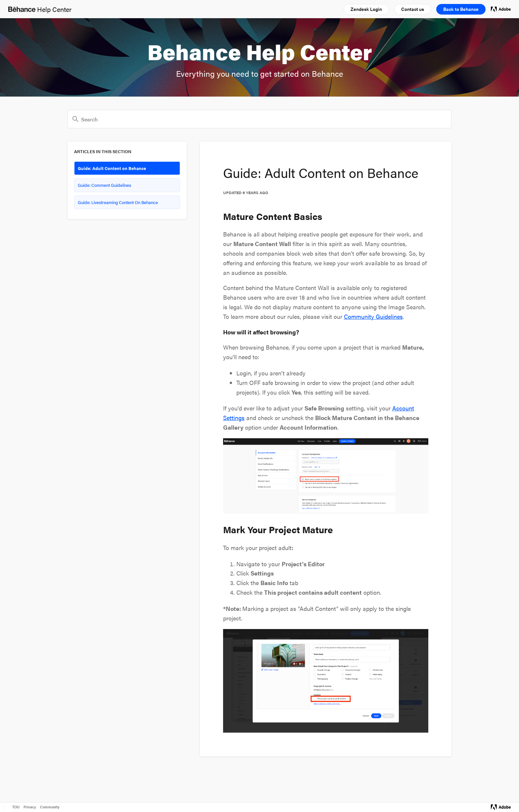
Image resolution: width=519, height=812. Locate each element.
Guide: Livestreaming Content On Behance (118, 202)
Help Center (40, 9)
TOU (16, 807)
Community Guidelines (373, 316)
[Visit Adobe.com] (501, 807)
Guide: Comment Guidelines (104, 185)
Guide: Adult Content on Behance (112, 168)
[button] (366, 9)
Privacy (30, 807)
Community (50, 807)
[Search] (259, 119)
